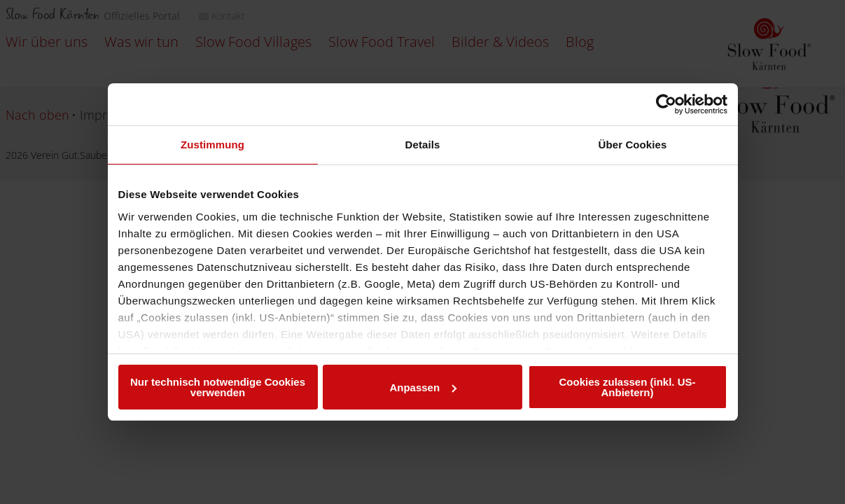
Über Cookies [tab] (633, 145)
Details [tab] (423, 145)
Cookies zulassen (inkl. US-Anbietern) (627, 387)
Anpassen (423, 387)
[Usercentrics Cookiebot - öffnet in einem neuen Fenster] (666, 104)
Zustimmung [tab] (212, 145)
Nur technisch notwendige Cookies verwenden (218, 387)
